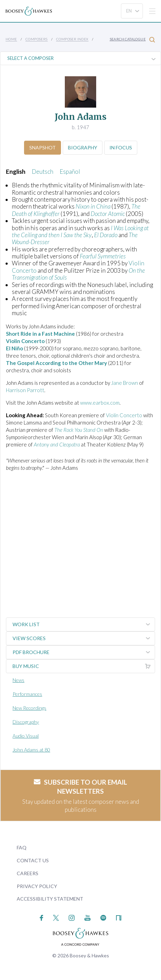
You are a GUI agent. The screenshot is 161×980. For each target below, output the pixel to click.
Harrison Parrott (25, 390)
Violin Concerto (124, 415)
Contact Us (33, 860)
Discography (26, 722)
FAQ (22, 847)
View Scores (84, 638)
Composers (37, 39)
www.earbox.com (100, 403)
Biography (83, 147)
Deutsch (43, 172)
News (18, 680)
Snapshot (43, 147)
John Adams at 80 (31, 750)
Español (70, 172)
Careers (28, 873)
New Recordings (29, 708)
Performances (27, 694)
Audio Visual (26, 736)
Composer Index (72, 39)
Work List (84, 624)
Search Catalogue (132, 40)
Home (11, 39)
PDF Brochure (84, 652)
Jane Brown (125, 383)
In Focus (121, 147)
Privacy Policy (37, 886)
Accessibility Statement (50, 899)
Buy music (84, 666)
